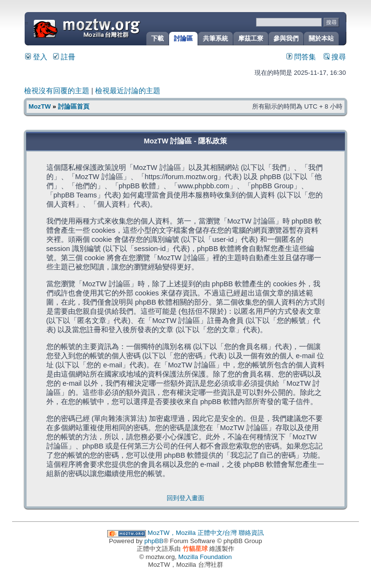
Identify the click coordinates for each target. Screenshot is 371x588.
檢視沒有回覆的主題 (57, 91)
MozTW (110, 28)
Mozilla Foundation (205, 557)
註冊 (64, 57)
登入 (36, 57)
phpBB (154, 541)
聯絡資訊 (251, 533)
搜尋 (335, 57)
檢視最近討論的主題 (128, 91)
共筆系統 (215, 38)
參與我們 (286, 38)
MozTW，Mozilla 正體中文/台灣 (193, 533)
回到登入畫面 (185, 498)
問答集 (301, 57)
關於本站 (321, 38)
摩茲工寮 (251, 38)
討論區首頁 (74, 106)
